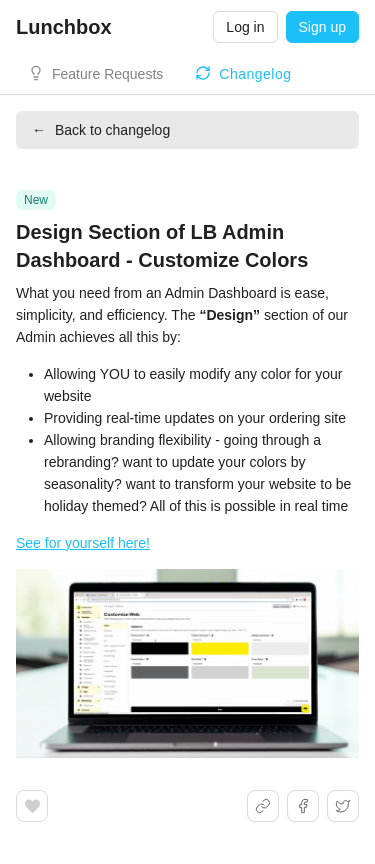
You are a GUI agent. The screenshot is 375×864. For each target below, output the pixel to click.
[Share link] (263, 806)
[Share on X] (343, 806)
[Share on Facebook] (303, 806)
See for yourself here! (83, 543)
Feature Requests (107, 74)
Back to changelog (101, 130)
